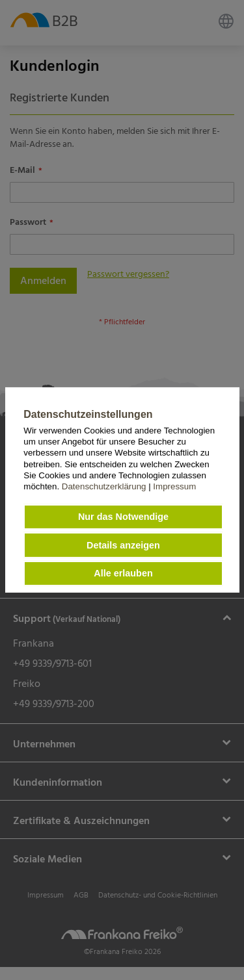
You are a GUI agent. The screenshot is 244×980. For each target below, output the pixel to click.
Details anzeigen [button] (123, 545)
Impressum (174, 486)
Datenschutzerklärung (105, 486)
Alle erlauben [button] (123, 573)
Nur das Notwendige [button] (123, 517)
